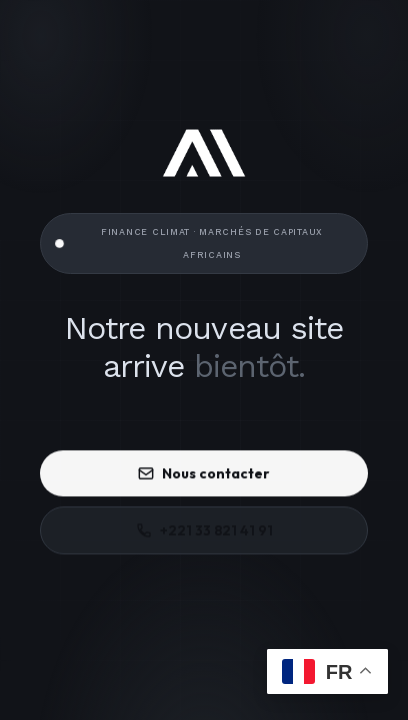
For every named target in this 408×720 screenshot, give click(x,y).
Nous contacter (204, 474)
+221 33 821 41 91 (204, 531)
